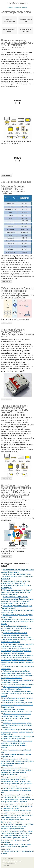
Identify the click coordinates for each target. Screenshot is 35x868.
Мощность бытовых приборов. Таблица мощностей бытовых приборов (13, 190)
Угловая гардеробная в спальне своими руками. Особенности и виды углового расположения (16, 847)
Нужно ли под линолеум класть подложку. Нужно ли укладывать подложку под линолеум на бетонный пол (17, 732)
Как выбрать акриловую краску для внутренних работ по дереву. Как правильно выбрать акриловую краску (16, 628)
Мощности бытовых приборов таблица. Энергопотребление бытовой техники (17, 333)
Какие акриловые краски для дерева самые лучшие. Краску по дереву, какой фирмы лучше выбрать (17, 622)
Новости (18, 7)
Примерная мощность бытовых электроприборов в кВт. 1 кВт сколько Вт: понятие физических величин (17, 45)
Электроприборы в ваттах (9, 30)
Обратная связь (6, 866)
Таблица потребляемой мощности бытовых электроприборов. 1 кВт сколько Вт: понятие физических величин (14, 410)
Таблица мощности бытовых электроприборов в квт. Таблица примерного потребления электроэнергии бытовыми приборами (17, 293)
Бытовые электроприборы (9, 20)
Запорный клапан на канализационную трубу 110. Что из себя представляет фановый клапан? (17, 694)
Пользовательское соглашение (14, 861)
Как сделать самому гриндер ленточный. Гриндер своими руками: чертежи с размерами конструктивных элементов (17, 640)
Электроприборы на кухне (26, 30)
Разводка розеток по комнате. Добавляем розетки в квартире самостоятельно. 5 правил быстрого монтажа (17, 705)
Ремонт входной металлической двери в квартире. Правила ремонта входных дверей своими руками (16, 725)
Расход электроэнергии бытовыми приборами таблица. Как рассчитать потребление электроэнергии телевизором (16, 779)
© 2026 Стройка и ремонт (8, 858)
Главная (10, 7)
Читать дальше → (7, 175)
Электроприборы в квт (26, 20)
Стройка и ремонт (17, 4)
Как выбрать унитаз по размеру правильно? (19, 685)
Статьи (25, 7)
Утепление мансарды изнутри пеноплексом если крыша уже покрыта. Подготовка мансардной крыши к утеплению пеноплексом (17, 802)
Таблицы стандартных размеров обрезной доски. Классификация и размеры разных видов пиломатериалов (16, 592)
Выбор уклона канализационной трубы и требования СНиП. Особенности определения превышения (17, 577)
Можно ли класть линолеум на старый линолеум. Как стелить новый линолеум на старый (16, 790)
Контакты (5, 861)
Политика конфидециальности (9, 863)
